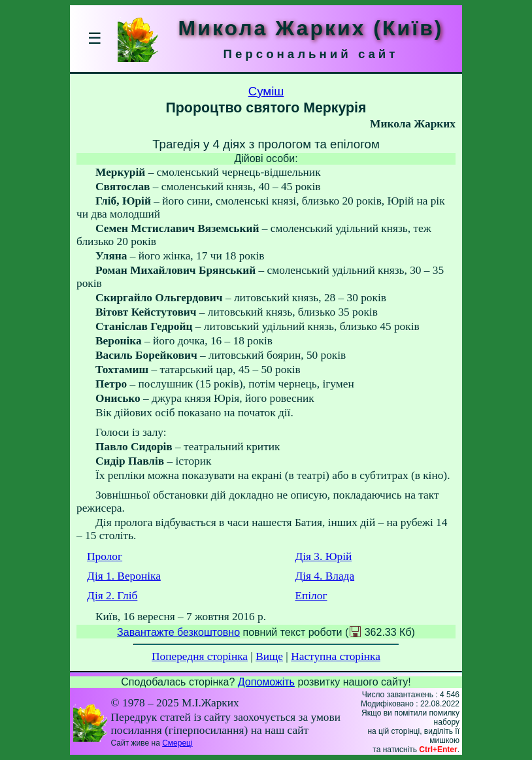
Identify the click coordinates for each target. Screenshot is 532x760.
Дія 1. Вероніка (124, 576)
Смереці (177, 743)
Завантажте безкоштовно (178, 632)
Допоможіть (266, 682)
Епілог (311, 596)
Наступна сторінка (336, 656)
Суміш (266, 91)
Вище (269, 656)
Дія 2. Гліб (112, 596)
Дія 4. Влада (324, 576)
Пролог (105, 556)
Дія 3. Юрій (323, 556)
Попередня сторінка (200, 656)
